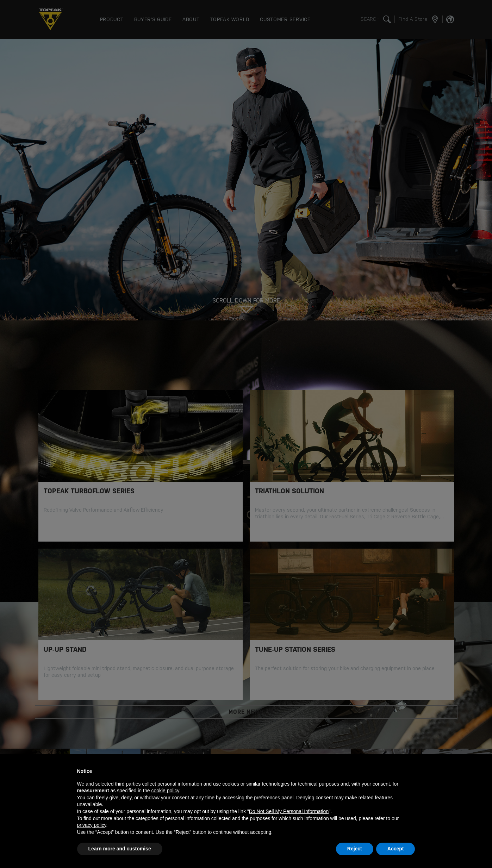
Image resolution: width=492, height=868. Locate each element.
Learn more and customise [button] (120, 849)
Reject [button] (355, 849)
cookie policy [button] (165, 791)
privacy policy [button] (92, 825)
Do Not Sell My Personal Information (289, 811)
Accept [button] (396, 849)
